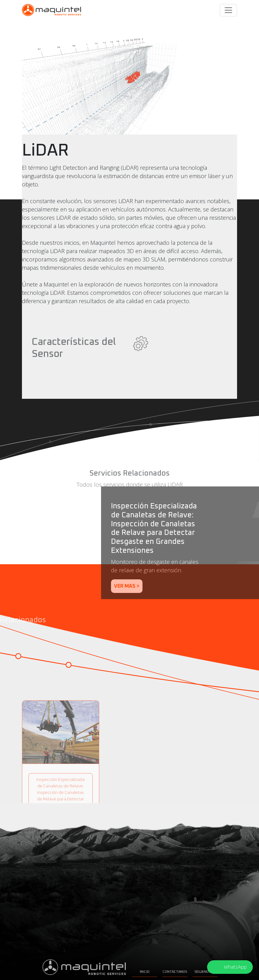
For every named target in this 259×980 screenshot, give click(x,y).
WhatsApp (235, 967)
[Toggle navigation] (228, 10)
